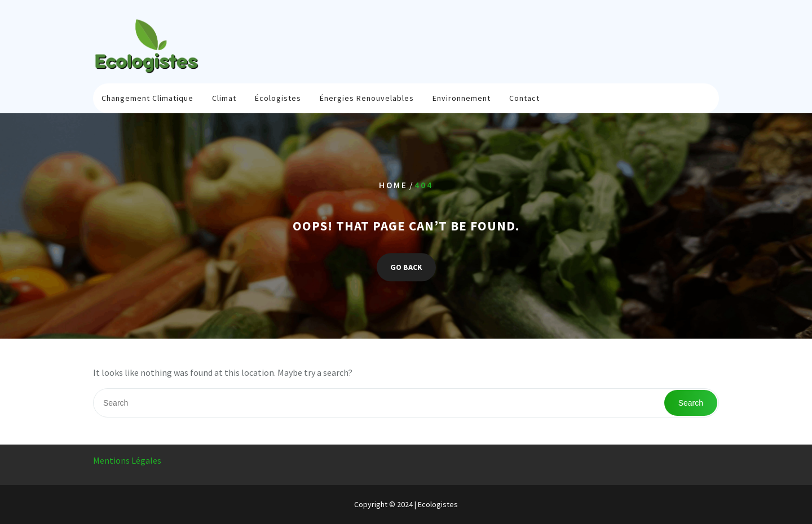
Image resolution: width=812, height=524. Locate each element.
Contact (524, 98)
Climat (224, 98)
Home (393, 185)
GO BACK (406, 268)
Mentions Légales (127, 460)
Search (691, 403)
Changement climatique (147, 98)
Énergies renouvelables (367, 98)
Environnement (462, 98)
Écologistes (278, 98)
